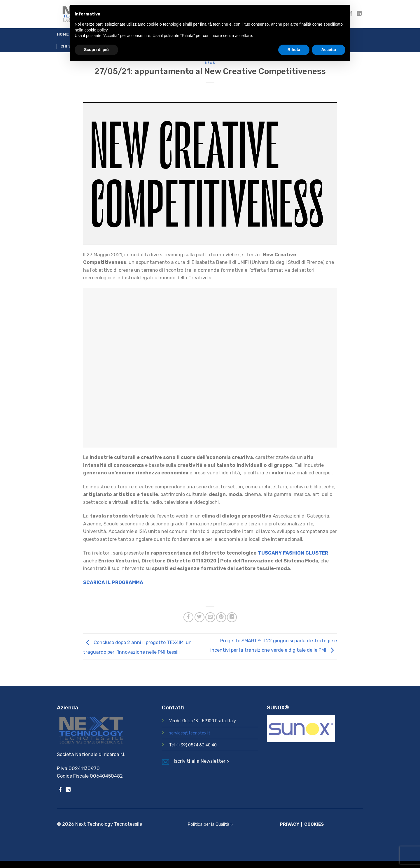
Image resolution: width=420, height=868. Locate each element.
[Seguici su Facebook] (61, 790)
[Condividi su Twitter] (199, 617)
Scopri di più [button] (96, 50)
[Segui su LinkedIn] (359, 14)
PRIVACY (290, 824)
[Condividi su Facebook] (188, 617)
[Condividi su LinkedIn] (232, 617)
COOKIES (314, 824)
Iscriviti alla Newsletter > (201, 761)
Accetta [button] (329, 50)
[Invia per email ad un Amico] (210, 617)
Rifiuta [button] (294, 50)
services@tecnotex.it (190, 733)
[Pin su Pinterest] (221, 617)
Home (63, 34)
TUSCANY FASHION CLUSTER (293, 553)
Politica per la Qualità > (210, 824)
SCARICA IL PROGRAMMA (113, 582)
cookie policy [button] (96, 30)
